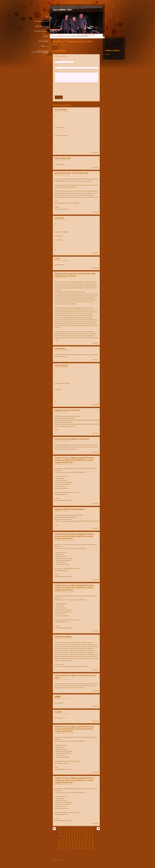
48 (64, 834)
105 (70, 842)
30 (90, 830)
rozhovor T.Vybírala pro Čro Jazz (61, 45)
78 (69, 838)
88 (59, 840)
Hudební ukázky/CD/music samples (42, 27)
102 (60, 842)
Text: (56, 71)
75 (62, 838)
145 (93, 848)
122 (89, 844)
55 (82, 834)
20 (64, 830)
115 (66, 844)
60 (59, 836)
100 (90, 840)
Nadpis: (57, 66)
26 (80, 830)
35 (67, 832)
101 (93, 840)
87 (92, 838)
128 (73, 846)
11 (78, 828)
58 (90, 834)
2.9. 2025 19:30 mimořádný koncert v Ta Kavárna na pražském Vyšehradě (40, 52)
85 (87, 838)
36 (70, 832)
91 (66, 840)
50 (70, 834)
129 (76, 846)
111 (89, 842)
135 (60, 848)
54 (80, 834)
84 (85, 838)
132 (86, 846)
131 (83, 846)
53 (77, 834)
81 (77, 838)
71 (88, 836)
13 (83, 828)
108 (80, 842)
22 (70, 830)
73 (93, 836)
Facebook (108, 54)
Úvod (47, 16)
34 (64, 832)
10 (75, 828)
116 (69, 844)
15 (88, 828)
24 (75, 830)
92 (69, 840)
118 (76, 844)
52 (75, 834)
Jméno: (57, 60)
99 (87, 840)
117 (73, 844)
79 (72, 838)
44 (90, 832)
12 (80, 828)
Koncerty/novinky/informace (42, 21)
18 (59, 830)
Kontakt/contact (45, 46)
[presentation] (77, 89)
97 (82, 840)
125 (63, 846)
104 (66, 842)
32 (59, 832)
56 (85, 834)
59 (93, 834)
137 (66, 848)
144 (89, 848)
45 (93, 832)
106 (73, 842)
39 (77, 832)
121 (86, 844)
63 (67, 836)
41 (82, 832)
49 (67, 834)
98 (85, 840)
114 (63, 844)
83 (82, 838)
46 (59, 834)
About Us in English (43, 41)
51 (72, 834)
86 (90, 838)
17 (93, 828)
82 (80, 838)
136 (63, 848)
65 (72, 836)
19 (62, 830)
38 (75, 832)
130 (79, 846)
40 (80, 832)
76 (64, 838)
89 (61, 840)
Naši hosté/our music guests (41, 31)
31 (93, 830)
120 (83, 844)
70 (85, 836)
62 (64, 836)
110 (86, 842)
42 (85, 832)
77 (67, 838)
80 (74, 838)
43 (88, 832)
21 (67, 830)
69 (82, 836)
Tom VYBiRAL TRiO (62, 10)
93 (72, 840)
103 (63, 842)
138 (70, 848)
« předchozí (54, 829)
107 (76, 842)
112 (93, 842)
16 (91, 828)
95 (77, 840)
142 (83, 848)
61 (62, 836)
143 (86, 848)
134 (93, 846)
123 (93, 844)
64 (70, 836)
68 (80, 836)
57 (88, 834)
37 (72, 832)
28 (85, 830)
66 (75, 836)
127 (69, 846)
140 (76, 848)
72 (90, 836)
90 (64, 840)
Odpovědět (95, 153)
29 (88, 830)
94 (74, 840)
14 (86, 828)
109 (83, 842)
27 (82, 830)
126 (66, 846)
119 (79, 844)
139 (73, 848)
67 (77, 836)
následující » (98, 829)
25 (77, 830)
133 (89, 846)
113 (59, 844)
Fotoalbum (46, 36)
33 (62, 832)
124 (59, 846)
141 (80, 848)
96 (79, 840)
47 (62, 834)
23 (72, 830)
